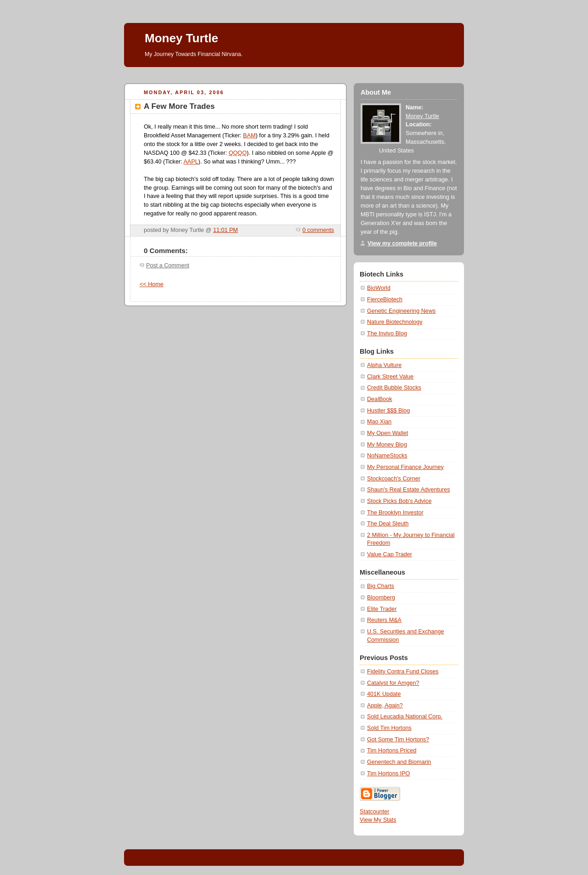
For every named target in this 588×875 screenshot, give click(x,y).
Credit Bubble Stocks (394, 388)
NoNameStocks (387, 456)
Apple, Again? (385, 706)
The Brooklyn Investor (395, 513)
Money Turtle (181, 38)
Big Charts (381, 586)
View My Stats (378, 820)
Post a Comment (168, 265)
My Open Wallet (387, 433)
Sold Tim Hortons (389, 728)
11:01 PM (226, 230)
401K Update (384, 694)
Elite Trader (382, 609)
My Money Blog (387, 445)
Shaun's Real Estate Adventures (408, 490)
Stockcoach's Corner (394, 479)
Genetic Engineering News (401, 311)
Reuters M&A (384, 620)
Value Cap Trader (390, 554)
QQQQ (238, 153)
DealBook (380, 399)
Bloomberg (381, 598)
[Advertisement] (291, 71)
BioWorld (379, 288)
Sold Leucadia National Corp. (405, 717)
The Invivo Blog (387, 333)
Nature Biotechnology (395, 322)
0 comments (318, 230)
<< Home (152, 284)
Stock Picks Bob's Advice (399, 501)
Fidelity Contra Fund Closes (403, 672)
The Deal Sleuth (388, 524)
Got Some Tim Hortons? (398, 740)
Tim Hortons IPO (388, 773)
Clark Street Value (390, 377)
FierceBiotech (385, 299)
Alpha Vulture (384, 365)
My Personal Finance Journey (405, 467)
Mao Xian (379, 422)
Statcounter (375, 812)
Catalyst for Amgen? (393, 683)
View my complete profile (402, 243)
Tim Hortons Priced (392, 751)
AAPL (191, 162)
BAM (249, 135)
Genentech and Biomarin (399, 762)
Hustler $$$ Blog (388, 411)
